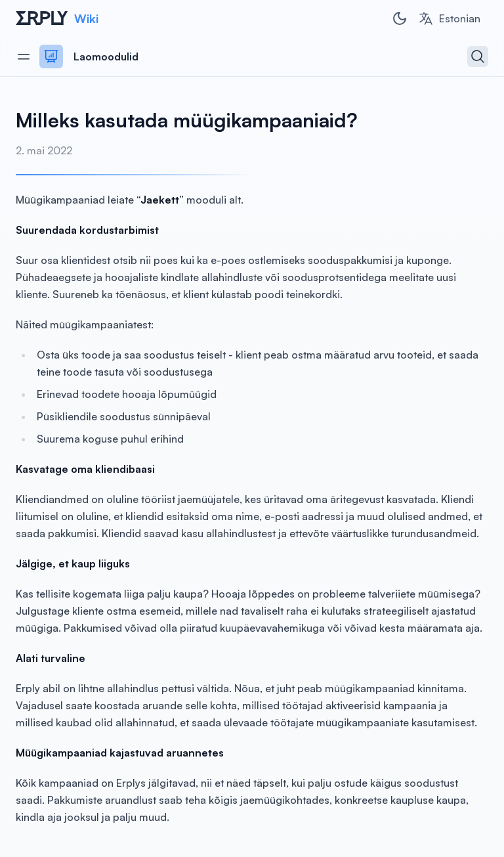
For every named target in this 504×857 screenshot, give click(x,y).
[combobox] (449, 18)
